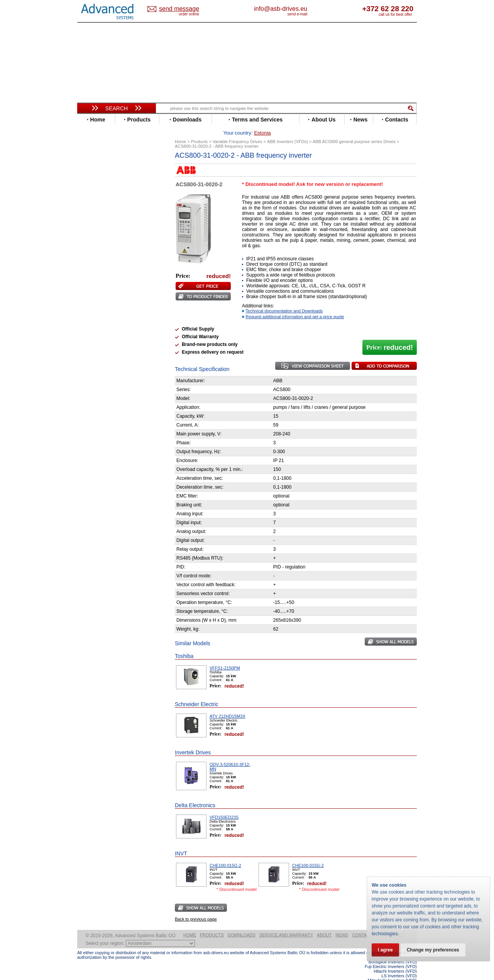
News (342, 923)
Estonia (185, 9)
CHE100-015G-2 (225, 853)
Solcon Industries (105, 421)
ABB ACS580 (404, 973)
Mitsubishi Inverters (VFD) (392, 968)
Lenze (91, 284)
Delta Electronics (105, 209)
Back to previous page (196, 907)
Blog (86, 496)
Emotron (94, 226)
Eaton (91, 215)
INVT (90, 272)
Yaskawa (95, 371)
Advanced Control (106, 180)
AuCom (93, 392)
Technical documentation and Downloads (284, 299)
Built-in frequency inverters (107, 573)
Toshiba (94, 348)
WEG (90, 359)
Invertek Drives (102, 267)
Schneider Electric (106, 330)
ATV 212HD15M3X (228, 704)
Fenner (92, 238)
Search (117, 108)
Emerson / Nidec (104, 220)
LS (87, 290)
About (324, 923)
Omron (92, 307)
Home (190, 923)
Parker (92, 313)
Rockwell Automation (110, 319)
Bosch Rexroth (102, 197)
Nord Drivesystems (107, 301)
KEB (89, 278)
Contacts (364, 923)
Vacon (91, 353)
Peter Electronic (103, 409)
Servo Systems (99, 430)
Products (212, 923)
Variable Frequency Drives (112, 168)
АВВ (90, 386)
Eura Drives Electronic (111, 232)
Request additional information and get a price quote (295, 305)
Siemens (94, 342)
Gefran (92, 249)
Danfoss (94, 203)
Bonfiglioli (96, 191)
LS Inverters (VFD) (399, 964)
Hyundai (94, 261)
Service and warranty (286, 923)
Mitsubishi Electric (106, 296)
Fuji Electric (98, 244)
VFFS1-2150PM (225, 656)
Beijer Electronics (105, 186)
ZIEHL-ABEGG (102, 365)
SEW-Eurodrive (102, 336)
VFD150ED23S (224, 805)
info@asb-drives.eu (313, 9)
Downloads (242, 923)
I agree (385, 950)
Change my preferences (433, 950)
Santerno (95, 325)
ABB (90, 174)
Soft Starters (96, 380)
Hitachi (92, 255)
